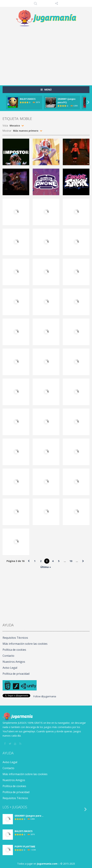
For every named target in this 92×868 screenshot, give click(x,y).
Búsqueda (36, 3)
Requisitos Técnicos (15, 638)
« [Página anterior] (29, 561)
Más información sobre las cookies (25, 644)
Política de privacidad (16, 674)
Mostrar (7, 131)
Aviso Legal (10, 668)
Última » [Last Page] (46, 567)
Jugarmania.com (47, 864)
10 (71, 561)
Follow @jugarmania (45, 696)
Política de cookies (14, 650)
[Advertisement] (47, 54)
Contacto (8, 656)
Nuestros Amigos (14, 662)
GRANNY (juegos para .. (29, 816)
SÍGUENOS (56, 3)
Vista (5, 126)
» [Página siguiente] (83, 561)
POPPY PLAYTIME (25, 846)
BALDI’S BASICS (28, 99)
